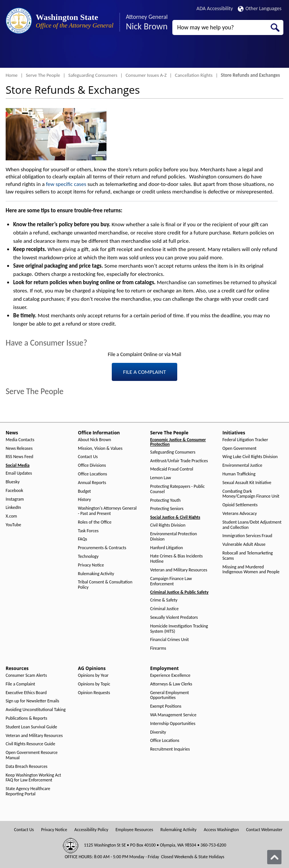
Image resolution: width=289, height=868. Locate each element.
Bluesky (13, 482)
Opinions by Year (93, 675)
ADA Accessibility (215, 8)
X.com (11, 516)
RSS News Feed (19, 457)
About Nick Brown (94, 440)
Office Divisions (92, 465)
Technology (88, 557)
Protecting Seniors (167, 509)
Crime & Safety (164, 600)
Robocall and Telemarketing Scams (248, 556)
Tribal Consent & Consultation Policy (105, 585)
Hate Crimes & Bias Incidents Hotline (176, 559)
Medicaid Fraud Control (172, 469)
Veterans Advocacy (240, 514)
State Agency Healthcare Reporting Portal (28, 791)
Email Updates (19, 473)
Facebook (14, 491)
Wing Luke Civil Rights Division (250, 457)
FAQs (82, 539)
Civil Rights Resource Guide (30, 744)
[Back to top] (274, 857)
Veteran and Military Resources (179, 570)
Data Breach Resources (27, 767)
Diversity (158, 732)
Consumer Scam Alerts (26, 675)
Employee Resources (134, 830)
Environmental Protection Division (173, 537)
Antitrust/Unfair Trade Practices (179, 461)
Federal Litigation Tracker (245, 440)
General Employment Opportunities (170, 695)
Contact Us (88, 457)
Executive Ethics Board (26, 693)
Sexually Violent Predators (174, 617)
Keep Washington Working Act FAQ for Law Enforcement (33, 778)
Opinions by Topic (94, 684)
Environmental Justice (242, 465)
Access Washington (221, 830)
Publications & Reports (26, 718)
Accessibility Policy (91, 830)
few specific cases (66, 184)
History (84, 500)
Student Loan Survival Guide (31, 727)
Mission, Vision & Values (100, 448)
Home (12, 75)
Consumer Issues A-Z (146, 75)
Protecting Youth (165, 500)
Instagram (15, 499)
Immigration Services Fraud (247, 536)
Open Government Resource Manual (32, 755)
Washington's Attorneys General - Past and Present (107, 511)
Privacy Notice (91, 565)
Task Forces (88, 531)
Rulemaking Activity (96, 574)
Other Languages (260, 8)
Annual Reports (92, 483)
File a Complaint (20, 684)
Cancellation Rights (194, 75)
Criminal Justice (164, 609)
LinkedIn (13, 508)
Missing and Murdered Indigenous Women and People (251, 570)
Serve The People (43, 75)
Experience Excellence (170, 675)
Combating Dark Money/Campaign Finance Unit (251, 494)
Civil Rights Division (168, 525)
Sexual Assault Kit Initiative (247, 483)
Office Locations (92, 474)
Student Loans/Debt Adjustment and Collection (252, 525)
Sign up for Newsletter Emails (32, 701)
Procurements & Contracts (102, 548)
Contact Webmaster (264, 830)
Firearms (158, 648)
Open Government (240, 448)
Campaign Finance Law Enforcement (171, 581)
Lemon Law (160, 478)
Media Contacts (20, 440)
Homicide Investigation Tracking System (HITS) (179, 629)
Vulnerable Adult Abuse (244, 544)
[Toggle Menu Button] (12, 55)
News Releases (19, 448)
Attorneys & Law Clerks (171, 684)
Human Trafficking (239, 474)
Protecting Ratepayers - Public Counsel (177, 489)
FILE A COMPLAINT (144, 372)
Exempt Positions (166, 706)
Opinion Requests (94, 693)
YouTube (13, 525)
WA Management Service (173, 715)
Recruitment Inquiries (170, 749)
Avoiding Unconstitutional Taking (36, 710)
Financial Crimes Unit (170, 640)
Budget (84, 491)
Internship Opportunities (173, 724)
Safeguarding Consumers (93, 75)
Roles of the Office (95, 522)
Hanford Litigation (167, 548)
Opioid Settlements (240, 505)
